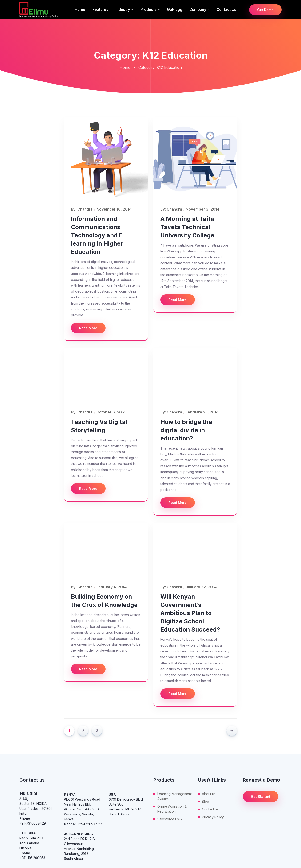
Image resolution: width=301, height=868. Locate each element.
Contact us (226, 10)
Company (198, 10)
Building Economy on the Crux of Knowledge (104, 601)
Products (149, 10)
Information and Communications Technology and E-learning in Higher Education (98, 235)
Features (100, 10)
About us (209, 794)
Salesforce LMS (170, 819)
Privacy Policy (213, 817)
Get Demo (265, 10)
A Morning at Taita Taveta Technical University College (187, 227)
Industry (123, 10)
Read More (88, 328)
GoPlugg (175, 10)
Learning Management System (175, 796)
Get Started (261, 797)
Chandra (85, 209)
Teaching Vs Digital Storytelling (99, 426)
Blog (206, 801)
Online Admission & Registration (172, 809)
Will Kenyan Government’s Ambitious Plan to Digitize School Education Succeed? (190, 613)
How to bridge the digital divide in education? (186, 430)
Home (80, 10)
